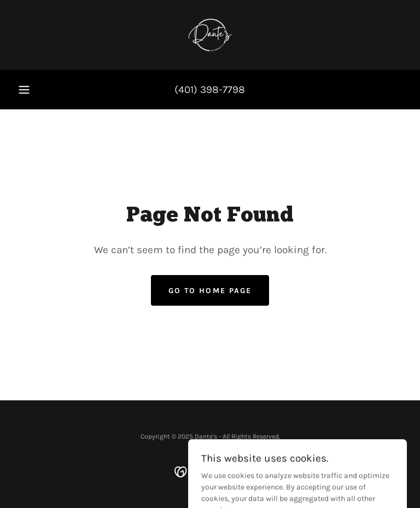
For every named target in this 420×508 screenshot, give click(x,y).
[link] (210, 35)
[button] (24, 90)
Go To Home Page (210, 291)
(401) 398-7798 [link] (210, 90)
